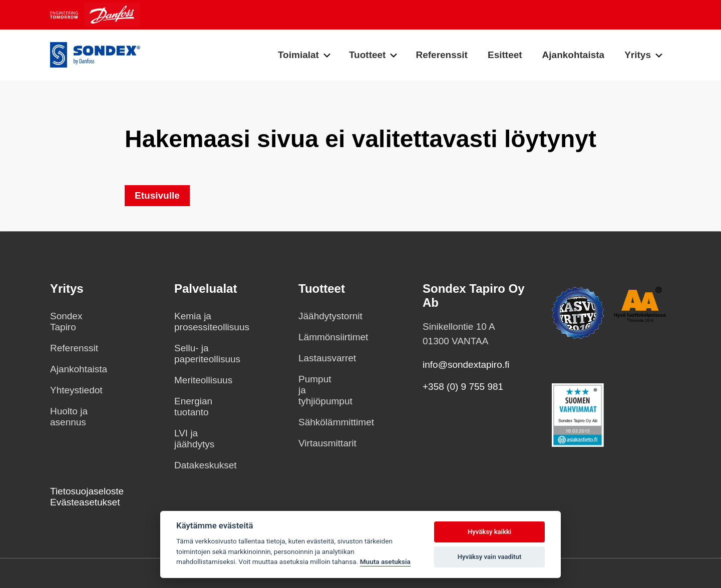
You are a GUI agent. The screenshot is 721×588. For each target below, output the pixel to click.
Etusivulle (157, 195)
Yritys (638, 55)
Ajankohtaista (574, 55)
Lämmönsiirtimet (317, 337)
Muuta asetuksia (385, 561)
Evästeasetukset (85, 502)
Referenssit (442, 55)
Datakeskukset (193, 465)
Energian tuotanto (193, 407)
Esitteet (505, 55)
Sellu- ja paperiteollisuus (193, 354)
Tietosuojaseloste (87, 491)
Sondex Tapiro (66, 322)
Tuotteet (368, 55)
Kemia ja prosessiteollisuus (193, 322)
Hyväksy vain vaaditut (490, 557)
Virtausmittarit (317, 443)
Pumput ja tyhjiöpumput (317, 390)
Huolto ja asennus (69, 417)
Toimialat (298, 55)
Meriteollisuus (193, 380)
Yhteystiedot (69, 390)
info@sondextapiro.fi (466, 365)
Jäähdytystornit (317, 316)
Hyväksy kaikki (489, 532)
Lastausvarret (317, 358)
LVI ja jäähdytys (193, 439)
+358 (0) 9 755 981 (463, 387)
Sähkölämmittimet (317, 422)
